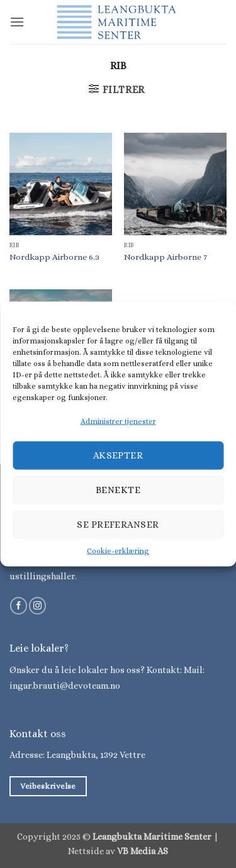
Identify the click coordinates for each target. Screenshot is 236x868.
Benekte (118, 490)
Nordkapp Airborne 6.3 (54, 257)
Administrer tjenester (118, 421)
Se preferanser (118, 525)
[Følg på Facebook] (19, 606)
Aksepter (118, 455)
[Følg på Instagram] (37, 606)
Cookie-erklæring (118, 550)
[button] (17, 22)
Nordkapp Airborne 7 (166, 257)
